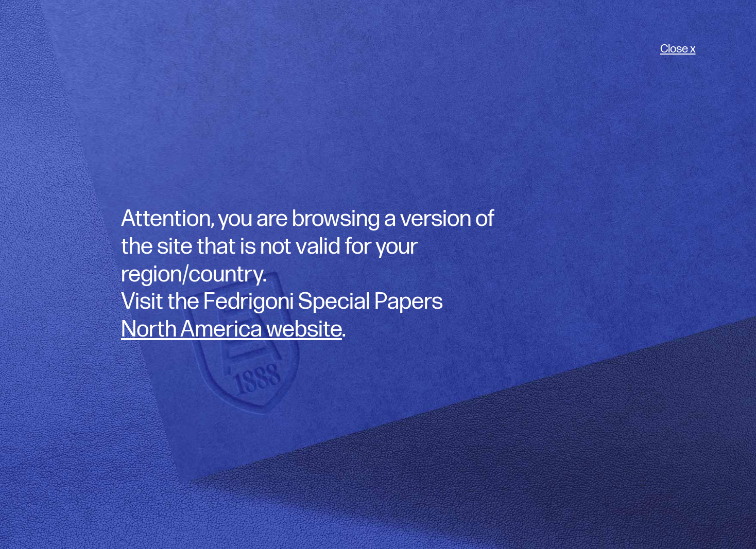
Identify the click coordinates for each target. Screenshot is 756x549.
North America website (231, 330)
